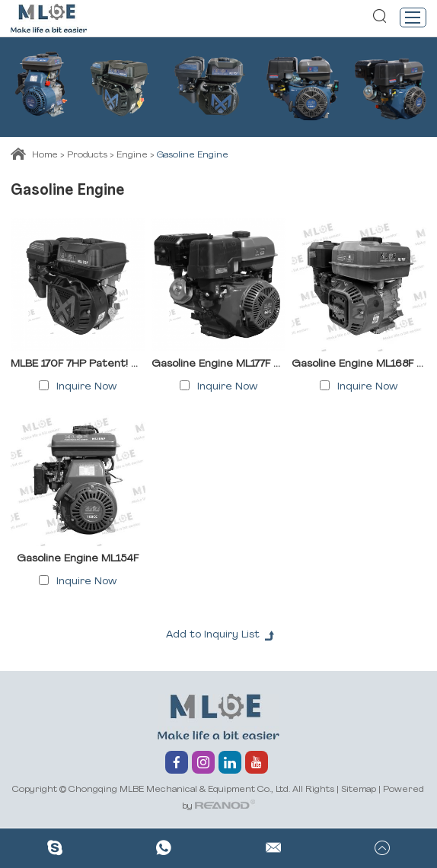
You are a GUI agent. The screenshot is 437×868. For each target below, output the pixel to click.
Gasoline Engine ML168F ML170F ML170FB (359, 364)
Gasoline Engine (193, 155)
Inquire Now (86, 387)
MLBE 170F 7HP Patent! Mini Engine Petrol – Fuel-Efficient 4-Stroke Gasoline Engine (78, 364)
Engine (132, 155)
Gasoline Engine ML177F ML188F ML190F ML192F (218, 364)
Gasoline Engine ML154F (78, 559)
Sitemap (359, 790)
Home (45, 155)
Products (87, 155)
